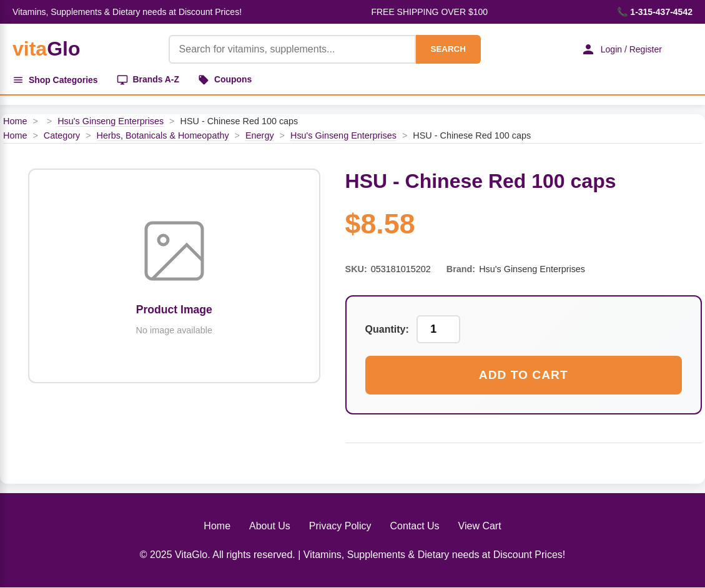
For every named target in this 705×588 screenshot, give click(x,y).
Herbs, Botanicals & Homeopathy (163, 135)
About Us (270, 526)
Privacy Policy (340, 526)
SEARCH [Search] (447, 49)
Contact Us (414, 526)
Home (15, 121)
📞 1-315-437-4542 (655, 12)
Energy (260, 135)
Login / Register (621, 49)
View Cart (480, 526)
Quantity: (387, 329)
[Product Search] (292, 49)
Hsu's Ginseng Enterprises (111, 121)
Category (62, 135)
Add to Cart (524, 375)
